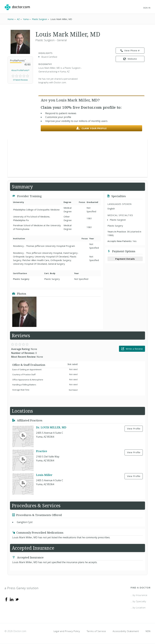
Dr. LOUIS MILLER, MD (51, 427)
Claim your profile (92, 128)
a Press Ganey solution (22, 588)
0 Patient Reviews (20, 80)
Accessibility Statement (126, 631)
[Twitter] (17, 599)
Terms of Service (96, 631)
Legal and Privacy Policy (67, 631)
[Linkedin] (12, 599)
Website (130, 59)
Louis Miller (44, 475)
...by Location (138, 608)
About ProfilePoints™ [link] (20, 70)
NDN (148, 631)
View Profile (134, 429)
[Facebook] (6, 599)
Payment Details (125, 259)
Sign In (147, 8)
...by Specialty (138, 601)
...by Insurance (139, 595)
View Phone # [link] (130, 51)
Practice (42, 451)
